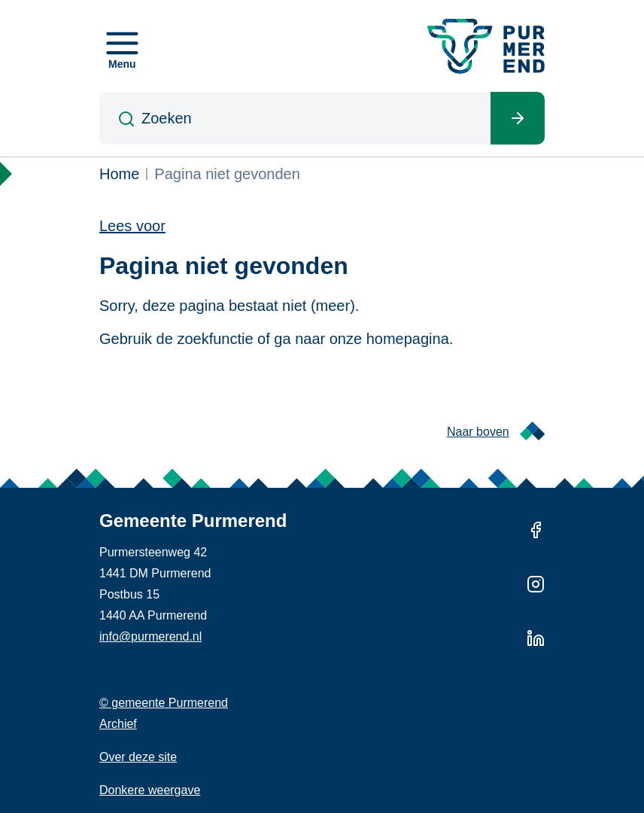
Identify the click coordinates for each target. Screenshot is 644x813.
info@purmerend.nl (150, 636)
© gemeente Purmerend (164, 703)
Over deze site (138, 757)
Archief (118, 724)
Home (119, 174)
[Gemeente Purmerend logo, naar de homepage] (486, 46)
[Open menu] (122, 46)
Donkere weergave (150, 790)
